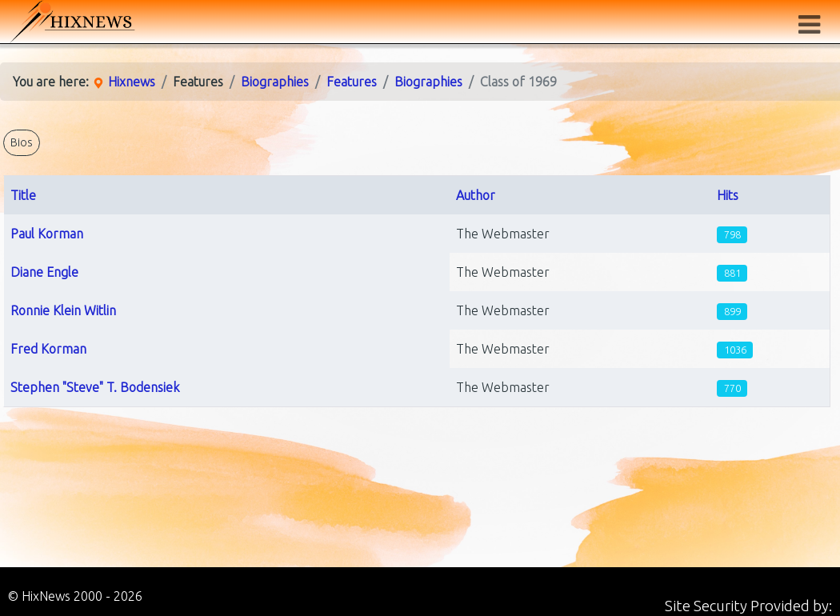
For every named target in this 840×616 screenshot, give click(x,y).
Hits (728, 195)
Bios (22, 142)
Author (476, 195)
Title (23, 195)
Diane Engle (44, 272)
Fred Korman (48, 349)
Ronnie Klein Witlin (63, 310)
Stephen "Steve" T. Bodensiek (95, 387)
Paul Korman (47, 234)
